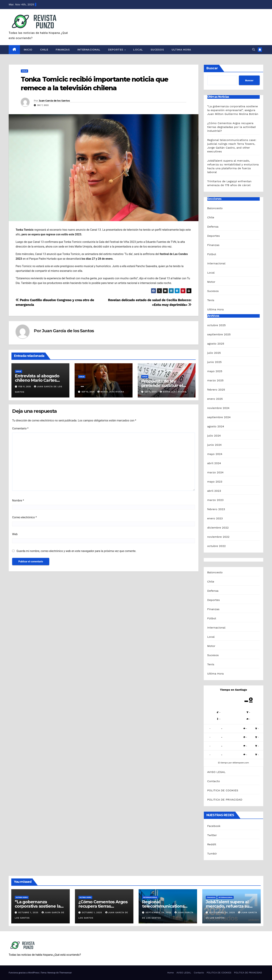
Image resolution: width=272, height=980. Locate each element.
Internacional (89, 50)
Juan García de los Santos (54, 101)
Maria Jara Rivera (111, 392)
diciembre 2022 (218, 528)
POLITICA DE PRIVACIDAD (225, 800)
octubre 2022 (216, 546)
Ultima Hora (181, 50)
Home (170, 973)
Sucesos (157, 50)
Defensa (213, 227)
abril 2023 (214, 491)
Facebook (214, 826)
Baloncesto (215, 208)
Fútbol (212, 254)
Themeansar (65, 973)
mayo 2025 (215, 371)
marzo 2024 (215, 472)
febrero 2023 (216, 509)
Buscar (212, 68)
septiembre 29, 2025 (159, 912)
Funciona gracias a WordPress (24, 973)
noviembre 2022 (218, 537)
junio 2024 (214, 445)
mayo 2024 (215, 454)
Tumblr (212, 854)
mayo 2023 (215, 482)
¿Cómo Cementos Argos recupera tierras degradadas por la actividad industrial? (231, 127)
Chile (44, 50)
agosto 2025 (216, 344)
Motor (211, 282)
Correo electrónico (24, 517)
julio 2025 (214, 353)
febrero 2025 (216, 390)
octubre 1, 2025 (29, 912)
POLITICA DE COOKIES (223, 790)
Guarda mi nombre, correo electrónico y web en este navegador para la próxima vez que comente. (76, 551)
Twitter (212, 835)
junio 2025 (214, 362)
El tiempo (223, 763)
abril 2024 (214, 463)
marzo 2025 (215, 380)
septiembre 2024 (219, 417)
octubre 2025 (216, 325)
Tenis (211, 300)
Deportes (116, 50)
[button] (254, 50)
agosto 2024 (216, 426)
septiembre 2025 (219, 334)
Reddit (212, 844)
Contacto (214, 781)
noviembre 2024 (218, 408)
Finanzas (63, 50)
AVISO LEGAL (216, 772)
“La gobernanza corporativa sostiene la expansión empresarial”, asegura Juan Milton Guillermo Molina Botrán (233, 110)
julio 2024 (214, 436)
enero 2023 (215, 518)
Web (15, 534)
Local (138, 50)
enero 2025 (215, 399)
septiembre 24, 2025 (222, 912)
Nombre (18, 501)
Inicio (28, 50)
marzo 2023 (215, 500)
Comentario (20, 428)
